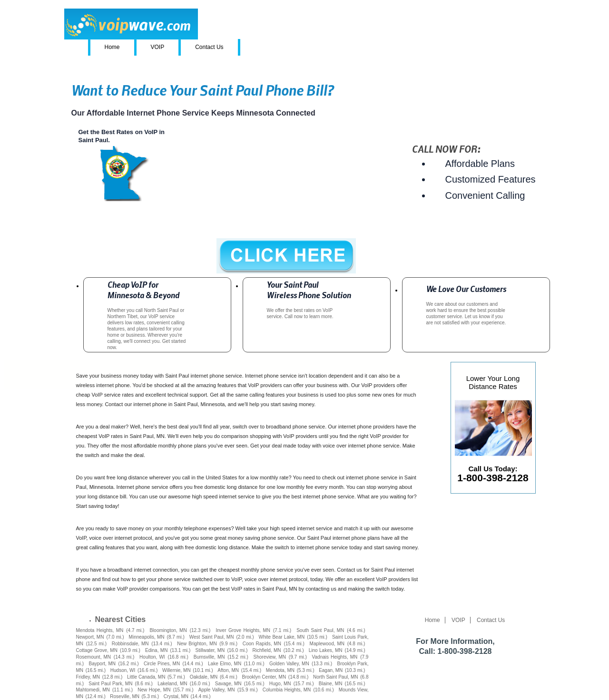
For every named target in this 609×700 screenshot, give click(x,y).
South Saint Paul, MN (320, 630)
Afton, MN (228, 670)
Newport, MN (90, 637)
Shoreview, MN (270, 657)
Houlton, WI (152, 657)
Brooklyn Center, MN (264, 677)
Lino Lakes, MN (326, 650)
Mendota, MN (280, 670)
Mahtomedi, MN (93, 690)
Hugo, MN (280, 684)
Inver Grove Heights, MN (243, 630)
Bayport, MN (102, 664)
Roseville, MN (125, 696)
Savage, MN (228, 684)
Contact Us (209, 47)
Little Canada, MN (146, 677)
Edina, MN (156, 650)
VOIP (158, 47)
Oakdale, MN (204, 677)
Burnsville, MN (209, 657)
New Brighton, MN (197, 644)
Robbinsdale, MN (130, 644)
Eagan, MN (331, 670)
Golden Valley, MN (289, 664)
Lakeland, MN (172, 684)
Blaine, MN (331, 684)
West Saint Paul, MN (212, 637)
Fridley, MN (88, 677)
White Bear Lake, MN (282, 637)
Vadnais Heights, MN (335, 657)
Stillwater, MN (210, 650)
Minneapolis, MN (147, 637)
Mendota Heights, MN (100, 630)
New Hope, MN (154, 690)
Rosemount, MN (94, 657)
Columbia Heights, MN (287, 690)
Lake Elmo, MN (225, 664)
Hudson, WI (123, 670)
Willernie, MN (177, 670)
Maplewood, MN (327, 644)
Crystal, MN (176, 696)
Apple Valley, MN (217, 690)
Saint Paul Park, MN (110, 684)
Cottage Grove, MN (97, 650)
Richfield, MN (266, 650)
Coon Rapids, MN (262, 644)
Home (112, 47)
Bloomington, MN (168, 630)
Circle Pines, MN (162, 664)
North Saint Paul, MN (336, 677)
